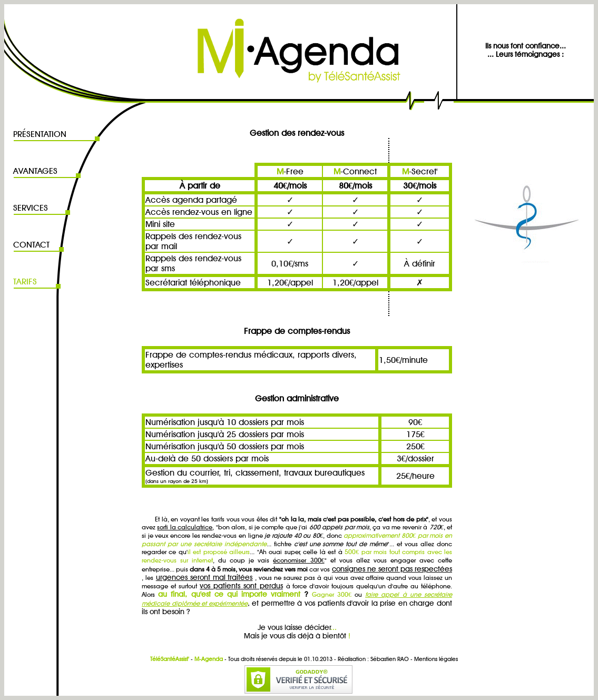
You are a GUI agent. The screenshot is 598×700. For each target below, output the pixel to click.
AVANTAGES (35, 171)
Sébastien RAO (390, 659)
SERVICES (31, 208)
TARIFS (25, 282)
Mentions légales (436, 659)
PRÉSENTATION (40, 134)
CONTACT (31, 245)
